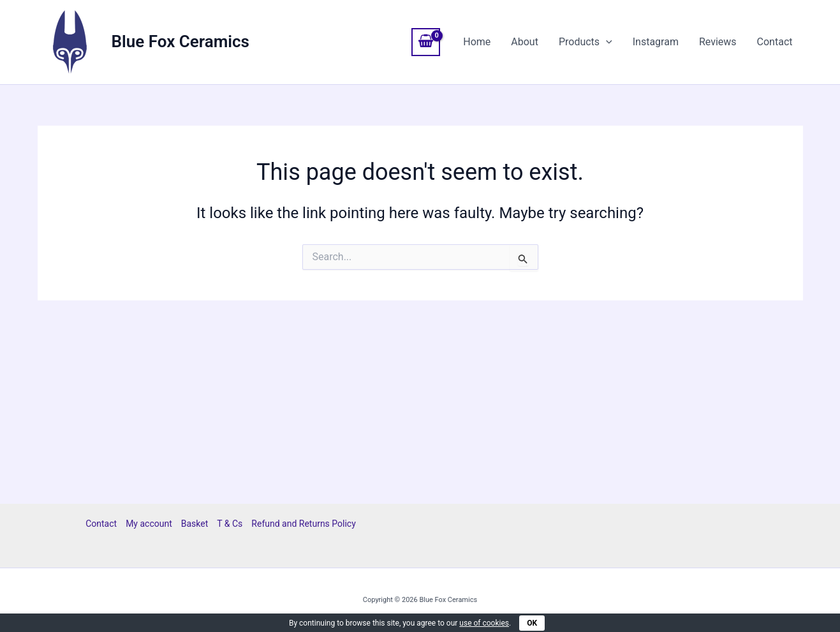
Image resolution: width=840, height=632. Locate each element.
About (525, 42)
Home (477, 42)
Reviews (718, 42)
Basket (195, 524)
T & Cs (230, 524)
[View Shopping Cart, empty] (426, 42)
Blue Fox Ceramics (181, 41)
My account (149, 524)
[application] (606, 42)
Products (586, 42)
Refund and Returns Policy (303, 524)
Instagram (656, 42)
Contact (775, 42)
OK (532, 623)
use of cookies (484, 623)
